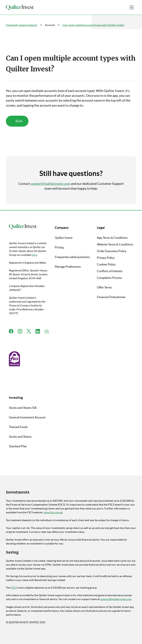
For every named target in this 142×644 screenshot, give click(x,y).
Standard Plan (18, 446)
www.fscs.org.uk (53, 512)
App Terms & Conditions (112, 238)
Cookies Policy (106, 264)
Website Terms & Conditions (115, 244)
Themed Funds (18, 427)
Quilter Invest (64, 238)
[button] (132, 7)
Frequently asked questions (22, 25)
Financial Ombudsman (111, 297)
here (34, 255)
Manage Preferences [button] (68, 267)
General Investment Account (27, 417)
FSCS (14, 588)
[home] (20, 7)
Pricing (59, 247)
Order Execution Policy (112, 251)
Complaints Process (110, 278)
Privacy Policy (106, 258)
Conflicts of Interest (110, 271)
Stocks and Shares (20, 437)
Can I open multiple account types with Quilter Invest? (93, 25)
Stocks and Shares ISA (23, 408)
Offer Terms (104, 287)
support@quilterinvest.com (50, 184)
